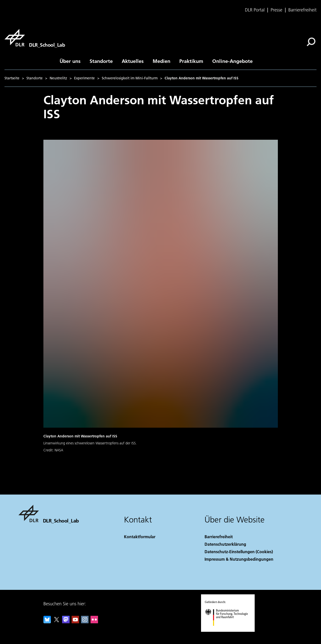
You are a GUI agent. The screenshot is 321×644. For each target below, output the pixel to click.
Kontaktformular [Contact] (140, 537)
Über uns (70, 61)
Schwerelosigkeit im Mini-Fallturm (130, 78)
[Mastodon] (66, 622)
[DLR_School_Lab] (35, 38)
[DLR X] (57, 622)
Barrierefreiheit (302, 10)
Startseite (12, 78)
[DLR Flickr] (94, 622)
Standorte (101, 61)
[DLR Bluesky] (47, 622)
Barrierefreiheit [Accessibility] (219, 537)
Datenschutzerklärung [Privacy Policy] (225, 544)
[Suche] (311, 42)
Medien (161, 61)
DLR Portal (255, 10)
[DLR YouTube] (75, 622)
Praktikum (191, 61)
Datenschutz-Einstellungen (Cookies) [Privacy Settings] (239, 552)
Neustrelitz (58, 78)
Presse (276, 10)
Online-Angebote (232, 61)
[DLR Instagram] (85, 622)
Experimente (84, 78)
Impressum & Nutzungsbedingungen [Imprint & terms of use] (239, 559)
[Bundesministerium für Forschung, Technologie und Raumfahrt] (229, 630)
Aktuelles (133, 61)
